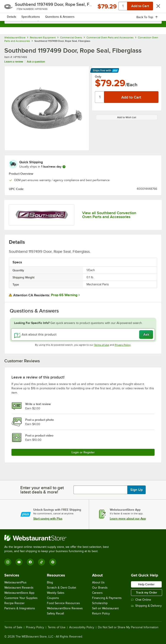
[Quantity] (100, 97)
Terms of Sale (13, 627)
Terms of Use (102, 345)
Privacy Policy (123, 345)
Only (98, 77)
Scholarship (100, 603)
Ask (146, 335)
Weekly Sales (56, 593)
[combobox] (83, 19)
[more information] (64, 167)
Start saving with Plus (48, 518)
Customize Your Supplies (21, 598)
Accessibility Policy (82, 627)
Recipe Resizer (14, 603)
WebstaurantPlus (15, 582)
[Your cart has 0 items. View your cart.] (155, 8)
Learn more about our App (128, 518)
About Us (98, 582)
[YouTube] (19, 562)
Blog (50, 582)
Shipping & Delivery (146, 606)
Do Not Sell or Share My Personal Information (128, 627)
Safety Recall (55, 613)
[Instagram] (8, 562)
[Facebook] (30, 562)
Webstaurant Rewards (19, 588)
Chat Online (141, 600)
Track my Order (147, 592)
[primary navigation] (14, 8)
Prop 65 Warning (64, 295)
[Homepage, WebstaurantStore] (83, 8)
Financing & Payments (107, 598)
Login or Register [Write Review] (83, 452)
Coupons (53, 598)
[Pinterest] (53, 562)
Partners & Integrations (20, 608)
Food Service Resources (63, 603)
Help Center (146, 584)
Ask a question (36, 62)
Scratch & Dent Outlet (61, 588)
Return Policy (101, 613)
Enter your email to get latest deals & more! (42, 490)
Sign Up (136, 490)
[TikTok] (41, 562)
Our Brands (100, 588)
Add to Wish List (127, 117)
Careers (97, 593)
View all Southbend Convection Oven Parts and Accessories (109, 215)
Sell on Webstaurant (105, 608)
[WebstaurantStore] (58, 538)
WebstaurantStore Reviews (65, 608)
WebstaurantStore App (19, 593)
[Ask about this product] (83, 335)
